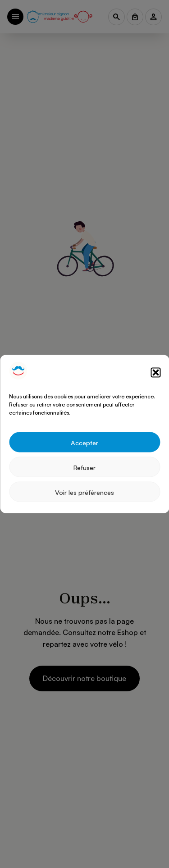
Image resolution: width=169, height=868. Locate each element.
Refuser (84, 467)
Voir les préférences (84, 492)
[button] (155, 372)
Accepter (84, 442)
